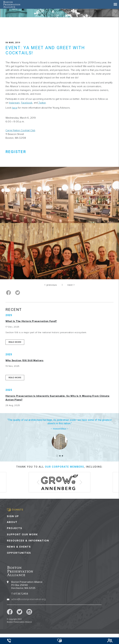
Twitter (42, 103)
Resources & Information (28, 541)
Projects (15, 528)
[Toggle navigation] (115, 4)
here (15, 108)
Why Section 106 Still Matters (25, 360)
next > (71, 285)
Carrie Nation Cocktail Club (20, 130)
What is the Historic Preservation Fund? (31, 321)
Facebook (27, 103)
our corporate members (65, 467)
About (12, 522)
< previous (50, 285)
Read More (15, 342)
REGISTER (16, 152)
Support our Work (22, 535)
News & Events (19, 547)
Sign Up (13, 516)
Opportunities (19, 553)
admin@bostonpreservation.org (28, 599)
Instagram (14, 103)
